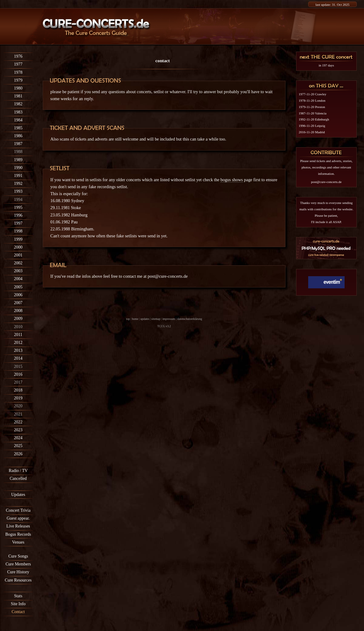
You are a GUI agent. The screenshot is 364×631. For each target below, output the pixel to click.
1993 (18, 191)
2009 (18, 319)
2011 (18, 335)
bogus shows (232, 180)
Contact (18, 612)
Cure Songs (18, 556)
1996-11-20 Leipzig (312, 126)
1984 (18, 120)
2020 (18, 406)
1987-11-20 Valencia (313, 113)
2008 (18, 311)
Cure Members (18, 564)
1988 (18, 152)
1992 (18, 183)
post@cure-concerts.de (168, 276)
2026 (18, 454)
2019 (18, 398)
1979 (18, 80)
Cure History (18, 572)
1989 (18, 160)
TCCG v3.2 (164, 326)
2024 (18, 438)
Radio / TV (18, 471)
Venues (18, 542)
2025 (18, 446)
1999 (18, 239)
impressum (169, 319)
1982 (18, 104)
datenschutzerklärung (190, 319)
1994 (18, 200)
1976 (18, 56)
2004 (18, 279)
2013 (18, 350)
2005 (18, 287)
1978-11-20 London (312, 100)
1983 (18, 112)
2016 (18, 374)
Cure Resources (18, 580)
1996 (18, 215)
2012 (18, 343)
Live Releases (18, 526)
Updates (18, 495)
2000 (18, 247)
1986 (18, 136)
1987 (18, 144)
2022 (18, 422)
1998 (18, 231)
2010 (18, 327)
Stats (18, 596)
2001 (18, 255)
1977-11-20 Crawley (313, 94)
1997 (18, 223)
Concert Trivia (18, 510)
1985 (18, 128)
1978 (18, 72)
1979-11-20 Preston (312, 107)
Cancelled (18, 478)
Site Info (18, 604)
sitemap (156, 319)
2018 (18, 390)
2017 (18, 382)
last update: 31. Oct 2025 (332, 5)
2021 (18, 414)
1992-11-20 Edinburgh (314, 119)
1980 (18, 88)
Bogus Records (18, 534)
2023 (18, 430)
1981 (18, 96)
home (135, 319)
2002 (18, 263)
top (128, 319)
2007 (18, 303)
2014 (18, 358)
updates (145, 319)
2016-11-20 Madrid (312, 132)
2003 (18, 271)
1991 (18, 176)
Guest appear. (18, 518)
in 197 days (326, 65)
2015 (18, 366)
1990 (18, 168)
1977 (18, 64)
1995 (18, 207)
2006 (18, 295)
